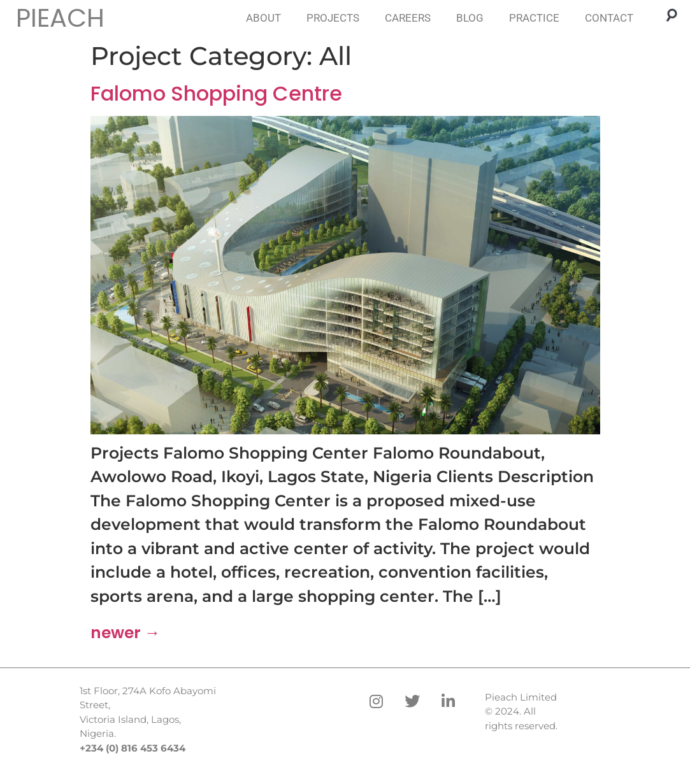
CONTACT (609, 18)
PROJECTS (333, 18)
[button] (672, 15)
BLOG (470, 18)
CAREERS (408, 18)
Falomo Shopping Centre (216, 93)
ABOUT (263, 18)
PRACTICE (534, 18)
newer (126, 633)
